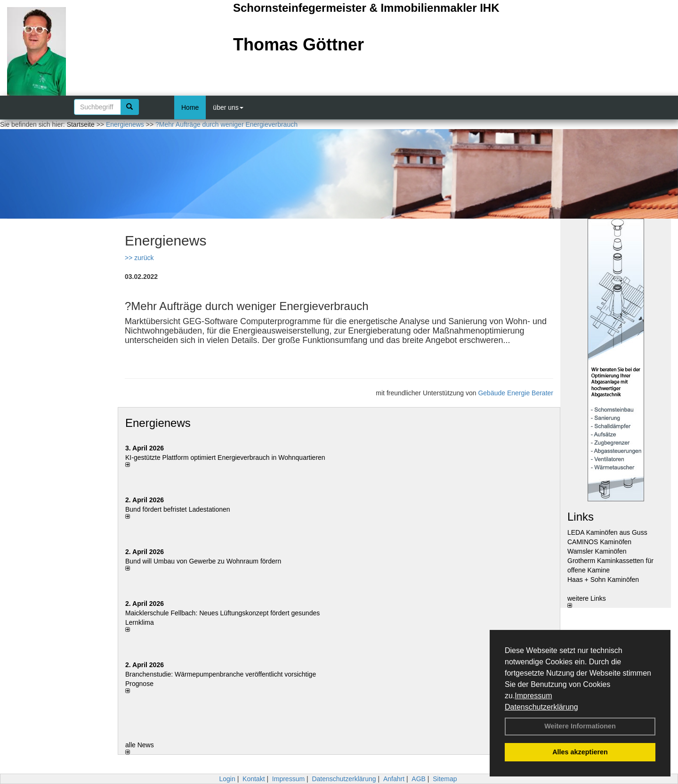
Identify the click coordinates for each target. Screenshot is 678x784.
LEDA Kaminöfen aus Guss (607, 532)
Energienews (158, 423)
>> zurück (139, 258)
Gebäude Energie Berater (516, 393)
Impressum (533, 696)
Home (190, 107)
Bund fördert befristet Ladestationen (178, 509)
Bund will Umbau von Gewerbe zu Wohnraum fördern (203, 561)
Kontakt (254, 779)
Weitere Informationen (580, 726)
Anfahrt (394, 779)
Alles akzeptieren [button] (580, 752)
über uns (228, 107)
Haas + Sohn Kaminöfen (603, 580)
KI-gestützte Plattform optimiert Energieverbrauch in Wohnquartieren (225, 457)
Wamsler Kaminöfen (597, 551)
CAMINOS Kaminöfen (599, 542)
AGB (419, 779)
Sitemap (445, 779)
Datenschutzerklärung (541, 707)
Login (227, 779)
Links (581, 517)
